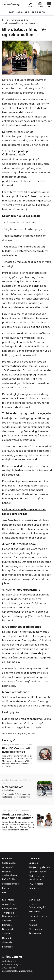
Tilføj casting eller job (39, 867)
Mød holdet (34, 912)
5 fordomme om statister (13, 789)
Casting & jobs (9, 863)
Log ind (6, 888)
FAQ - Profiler (9, 879)
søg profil (38, 12)
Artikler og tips (20, 20)
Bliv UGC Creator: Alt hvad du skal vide (16, 750)
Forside (6, 20)
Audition (6, 934)
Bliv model (7, 938)
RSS (4, 892)
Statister (7, 920)
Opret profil (8, 867)
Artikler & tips (9, 904)
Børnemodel (8, 929)
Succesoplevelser (11, 884)
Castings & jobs (19, 12)
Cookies (33, 920)
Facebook (35, 934)
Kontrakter (34, 888)
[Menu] (49, 4)
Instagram (35, 929)
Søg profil (34, 863)
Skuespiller (7, 942)
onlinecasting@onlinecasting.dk (18, 971)
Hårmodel (7, 925)
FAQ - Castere (36, 884)
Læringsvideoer (10, 908)
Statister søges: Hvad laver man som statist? (17, 816)
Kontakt (33, 925)
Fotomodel (8, 947)
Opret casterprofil (38, 872)
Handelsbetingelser (39, 916)
